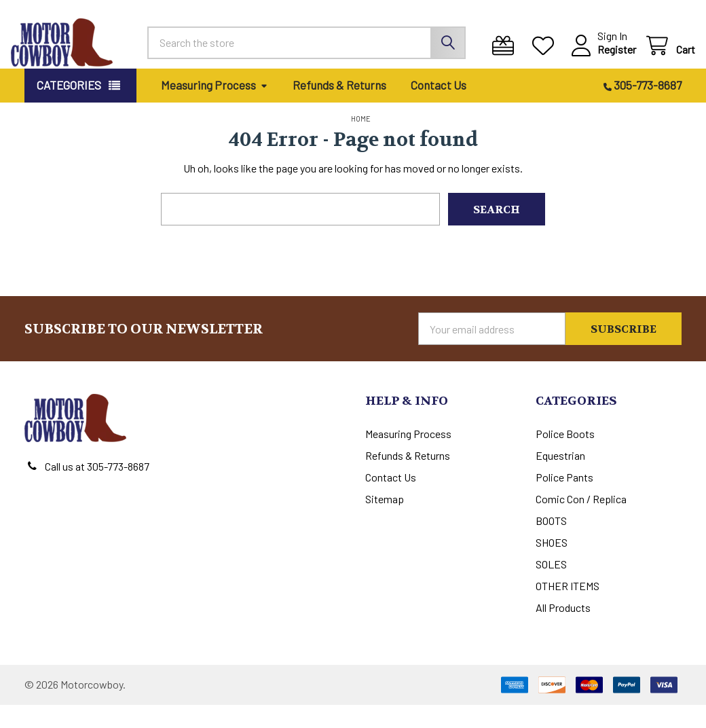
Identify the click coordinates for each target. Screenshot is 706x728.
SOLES (551, 587)
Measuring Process (215, 108)
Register (603, 61)
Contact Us (439, 108)
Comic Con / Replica (581, 522)
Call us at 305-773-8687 (97, 489)
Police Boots (565, 457)
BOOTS (551, 544)
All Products (563, 631)
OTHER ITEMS (568, 609)
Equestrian (560, 478)
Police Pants (564, 500)
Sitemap (385, 522)
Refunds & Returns (339, 108)
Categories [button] (69, 108)
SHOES (552, 565)
